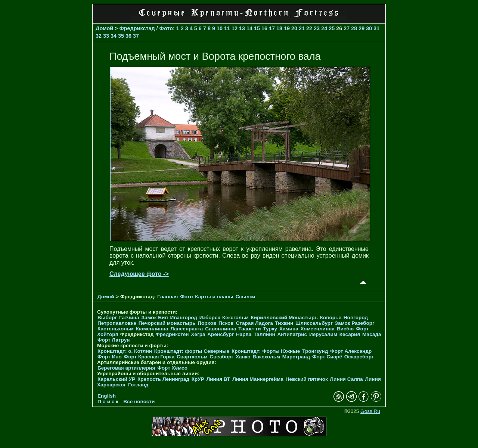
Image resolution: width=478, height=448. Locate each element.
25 (332, 28)
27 (347, 28)
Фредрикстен (172, 334)
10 (220, 28)
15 (257, 28)
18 (279, 28)
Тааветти (249, 329)
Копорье (331, 318)
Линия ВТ (218, 379)
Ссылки (246, 297)
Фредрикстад (137, 28)
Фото (166, 28)
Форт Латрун (114, 340)
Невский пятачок (307, 379)
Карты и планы (215, 297)
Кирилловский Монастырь (284, 318)
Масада (372, 334)
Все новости (139, 402)
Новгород (356, 318)
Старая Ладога (254, 323)
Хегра (198, 334)
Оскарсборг (359, 357)
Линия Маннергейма (258, 379)
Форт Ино (110, 357)
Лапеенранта (187, 329)
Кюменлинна (152, 329)
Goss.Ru (370, 411)
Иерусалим (323, 334)
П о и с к (108, 402)
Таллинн (264, 334)
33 (106, 36)
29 (361, 28)
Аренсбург (221, 334)
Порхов (207, 323)
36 (128, 36)
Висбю (345, 329)
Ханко (243, 357)
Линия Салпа (347, 379)
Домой (104, 28)
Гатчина (129, 318)
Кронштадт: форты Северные (192, 351)
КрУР (198, 379)
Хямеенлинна (318, 329)
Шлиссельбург (314, 323)
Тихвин (284, 323)
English (107, 396)
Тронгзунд (315, 351)
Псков (226, 323)
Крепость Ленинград (163, 379)
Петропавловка (117, 323)
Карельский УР (116, 379)
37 (136, 36)
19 (287, 28)
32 (99, 36)
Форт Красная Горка (149, 357)
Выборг (107, 318)
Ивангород (184, 318)
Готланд (138, 385)
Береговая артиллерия (126, 368)
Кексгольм (235, 318)
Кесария (350, 334)
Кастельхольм (116, 329)
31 (376, 28)
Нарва (244, 334)
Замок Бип (154, 318)
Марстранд (296, 357)
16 (264, 28)
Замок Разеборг (355, 323)
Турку (270, 329)
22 (309, 28)
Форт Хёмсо (172, 368)
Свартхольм (192, 357)
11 (227, 28)
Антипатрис (292, 334)
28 (354, 28)
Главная (167, 297)
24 (324, 28)
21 (302, 28)
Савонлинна (221, 329)
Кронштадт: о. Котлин (125, 351)
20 (294, 28)
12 (235, 28)
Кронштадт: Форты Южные (266, 351)
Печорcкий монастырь (167, 323)
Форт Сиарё (327, 357)
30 (369, 28)
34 (114, 36)
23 (317, 28)
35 (121, 36)
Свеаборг (221, 357)
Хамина (289, 329)
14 (249, 28)
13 (242, 28)
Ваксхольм (266, 357)
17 (272, 28)
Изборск (210, 318)
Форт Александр (351, 351)
